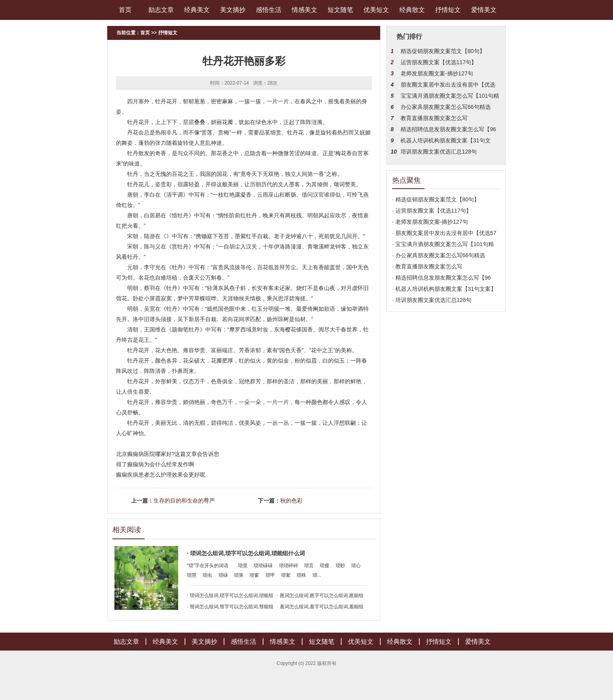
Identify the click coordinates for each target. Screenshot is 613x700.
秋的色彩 (291, 501)
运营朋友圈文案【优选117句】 (439, 62)
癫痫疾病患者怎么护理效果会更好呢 (161, 475)
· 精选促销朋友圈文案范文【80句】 (436, 199)
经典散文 (412, 10)
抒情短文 (448, 10)
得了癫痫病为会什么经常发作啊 (155, 464)
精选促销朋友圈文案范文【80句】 (443, 51)
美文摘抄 (233, 10)
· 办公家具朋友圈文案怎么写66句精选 (439, 255)
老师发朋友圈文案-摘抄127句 (437, 73)
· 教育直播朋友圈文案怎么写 (427, 266)
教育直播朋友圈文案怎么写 (434, 118)
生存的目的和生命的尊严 (184, 501)
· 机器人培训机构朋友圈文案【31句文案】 (444, 289)
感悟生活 (269, 10)
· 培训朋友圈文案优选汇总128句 (432, 300)
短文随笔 (340, 10)
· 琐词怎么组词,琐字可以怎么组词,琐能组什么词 (246, 553)
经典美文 (197, 10)
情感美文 (305, 10)
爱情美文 (484, 10)
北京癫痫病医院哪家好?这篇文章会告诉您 (168, 454)
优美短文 (376, 10)
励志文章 (161, 10)
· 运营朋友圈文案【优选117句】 (432, 211)
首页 (125, 10)
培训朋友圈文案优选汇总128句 (439, 152)
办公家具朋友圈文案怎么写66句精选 (446, 107)
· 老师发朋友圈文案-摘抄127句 (430, 222)
